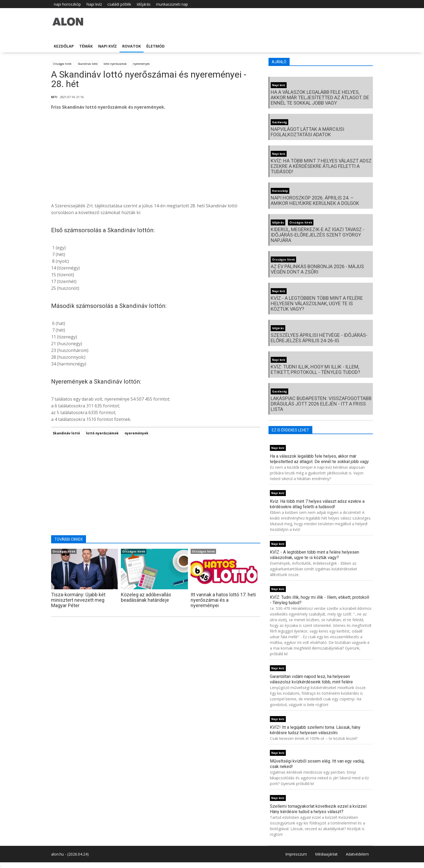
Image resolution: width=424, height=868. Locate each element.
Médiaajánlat (326, 854)
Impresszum (296, 854)
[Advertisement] (156, 158)
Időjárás (144, 4)
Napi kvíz (94, 4)
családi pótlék (119, 4)
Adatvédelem (357, 854)
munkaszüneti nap (172, 4)
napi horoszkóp (67, 4)
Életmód (155, 46)
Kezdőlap (64, 46)
